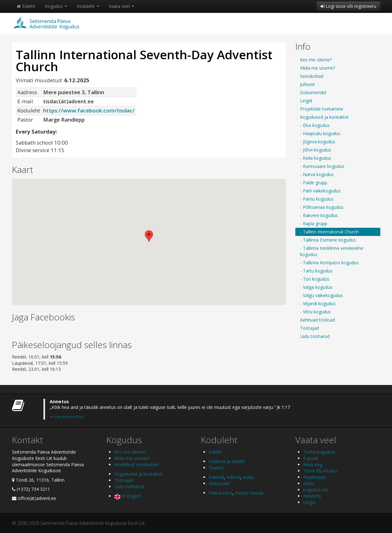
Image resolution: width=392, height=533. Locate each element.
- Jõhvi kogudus (316, 150)
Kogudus (56, 6)
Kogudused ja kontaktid (324, 117)
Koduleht (88, 6)
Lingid (306, 101)
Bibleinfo (312, 496)
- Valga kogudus (316, 287)
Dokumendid (313, 92)
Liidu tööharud (315, 336)
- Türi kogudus (315, 279)
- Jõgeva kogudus (318, 142)
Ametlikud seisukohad (136, 464)
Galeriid (216, 477)
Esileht (26, 6)
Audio (249, 477)
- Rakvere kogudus (319, 215)
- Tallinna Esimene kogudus (328, 240)
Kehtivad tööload (318, 320)
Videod (233, 477)
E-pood (311, 458)
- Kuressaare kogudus (322, 166)
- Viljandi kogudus (318, 304)
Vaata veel (121, 6)
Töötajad (310, 328)
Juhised (307, 84)
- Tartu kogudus (316, 271)
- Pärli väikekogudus (320, 191)
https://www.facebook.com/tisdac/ (89, 110)
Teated (216, 468)
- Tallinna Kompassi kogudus (329, 263)
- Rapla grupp (314, 224)
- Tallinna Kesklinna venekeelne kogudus (332, 251)
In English (128, 496)
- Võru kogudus (315, 312)
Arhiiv (309, 483)
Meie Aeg (313, 464)
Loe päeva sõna (69, 416)
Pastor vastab (249, 493)
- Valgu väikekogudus (321, 295)
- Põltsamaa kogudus (322, 207)
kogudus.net (316, 490)
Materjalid (219, 483)
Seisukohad (312, 76)
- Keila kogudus (316, 158)
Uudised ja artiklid (227, 461)
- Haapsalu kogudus (320, 133)
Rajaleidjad (314, 477)
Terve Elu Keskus (321, 471)
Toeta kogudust (319, 452)
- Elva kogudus (315, 125)
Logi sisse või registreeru (348, 6)
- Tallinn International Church (329, 232)
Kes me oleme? (316, 60)
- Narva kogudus (317, 174)
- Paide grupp (314, 183)
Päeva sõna (221, 493)
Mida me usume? (318, 68)
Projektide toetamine (322, 109)
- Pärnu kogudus (317, 199)
